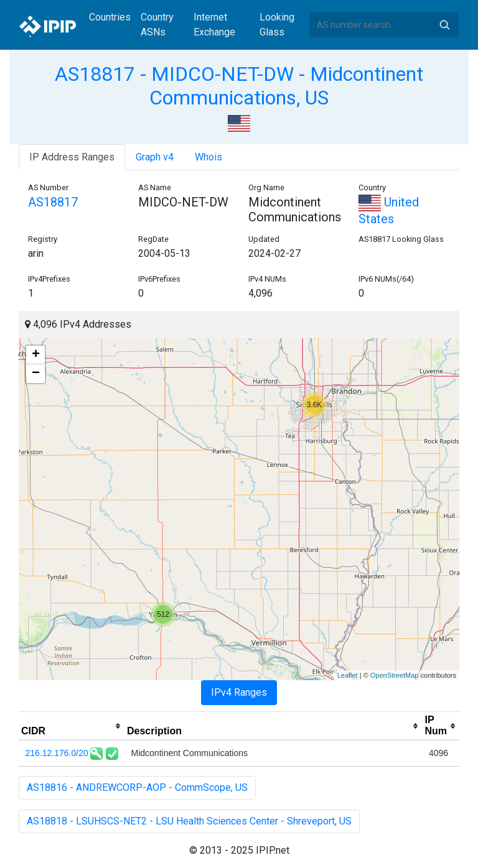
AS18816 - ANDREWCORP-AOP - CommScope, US (137, 787)
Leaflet (348, 675)
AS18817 (53, 202)
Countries (110, 17)
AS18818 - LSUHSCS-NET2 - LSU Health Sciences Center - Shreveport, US (189, 821)
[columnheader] (72, 726)
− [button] (36, 374)
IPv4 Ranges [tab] (239, 692)
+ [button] (36, 355)
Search (444, 25)
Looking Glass (277, 25)
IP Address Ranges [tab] (72, 157)
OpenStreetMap (395, 675)
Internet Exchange (214, 25)
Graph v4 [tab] (155, 157)
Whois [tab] (209, 157)
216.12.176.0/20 (57, 753)
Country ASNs (157, 25)
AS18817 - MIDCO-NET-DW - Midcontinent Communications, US (239, 86)
